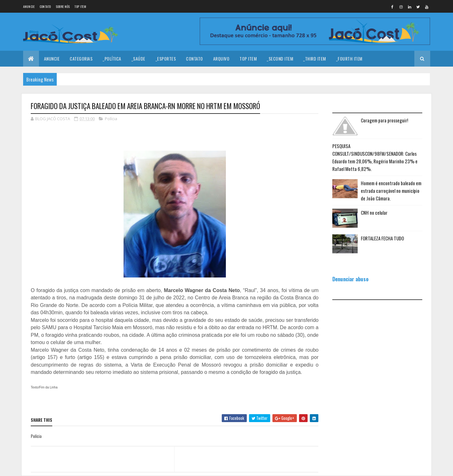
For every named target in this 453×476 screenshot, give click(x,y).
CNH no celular (374, 212)
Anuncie (29, 7)
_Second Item (280, 59)
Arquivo (221, 59)
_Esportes (166, 59)
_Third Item (315, 59)
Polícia (111, 119)
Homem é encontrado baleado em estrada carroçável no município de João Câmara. (391, 191)
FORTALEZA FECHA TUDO (382, 238)
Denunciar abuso (350, 279)
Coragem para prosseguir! (384, 120)
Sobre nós (63, 7)
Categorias (81, 59)
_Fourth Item (349, 59)
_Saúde (138, 59)
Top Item (80, 7)
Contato (45, 7)
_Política (112, 59)
